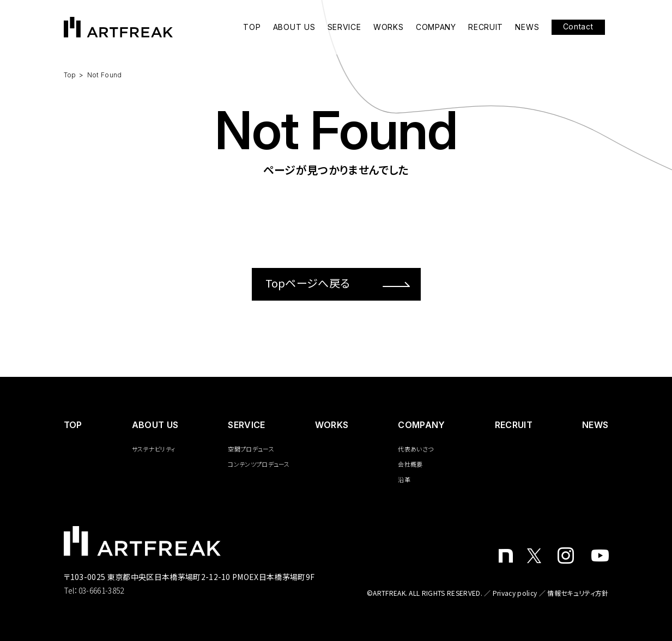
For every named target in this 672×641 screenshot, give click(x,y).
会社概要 (410, 464)
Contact (578, 26)
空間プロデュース (251, 449)
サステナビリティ (154, 449)
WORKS (389, 27)
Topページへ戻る (338, 283)
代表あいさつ (416, 449)
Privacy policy (515, 593)
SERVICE (344, 27)
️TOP (73, 425)
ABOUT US (294, 27)
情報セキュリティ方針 (578, 593)
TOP (252, 27)
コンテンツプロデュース (259, 464)
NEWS (527, 27)
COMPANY (436, 27)
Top (70, 75)
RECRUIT (486, 27)
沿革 (404, 479)
